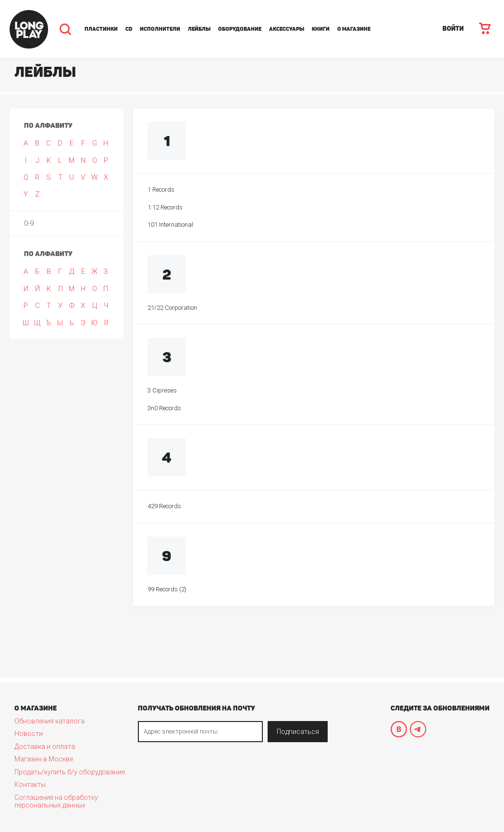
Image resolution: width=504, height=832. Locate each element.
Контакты (30, 784)
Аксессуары (287, 29)
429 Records (164, 506)
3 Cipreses (162, 390)
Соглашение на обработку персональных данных (56, 801)
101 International (170, 225)
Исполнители (160, 29)
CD (129, 29)
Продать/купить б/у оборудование (70, 772)
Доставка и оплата (45, 746)
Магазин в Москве (44, 759)
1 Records (161, 190)
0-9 (29, 223)
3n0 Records (164, 408)
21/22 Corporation (172, 308)
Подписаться (298, 732)
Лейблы (199, 29)
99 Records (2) (167, 589)
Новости (29, 734)
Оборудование (240, 29)
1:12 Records (165, 207)
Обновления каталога (49, 721)
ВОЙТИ (453, 29)
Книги (321, 29)
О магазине (354, 29)
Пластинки (101, 29)
